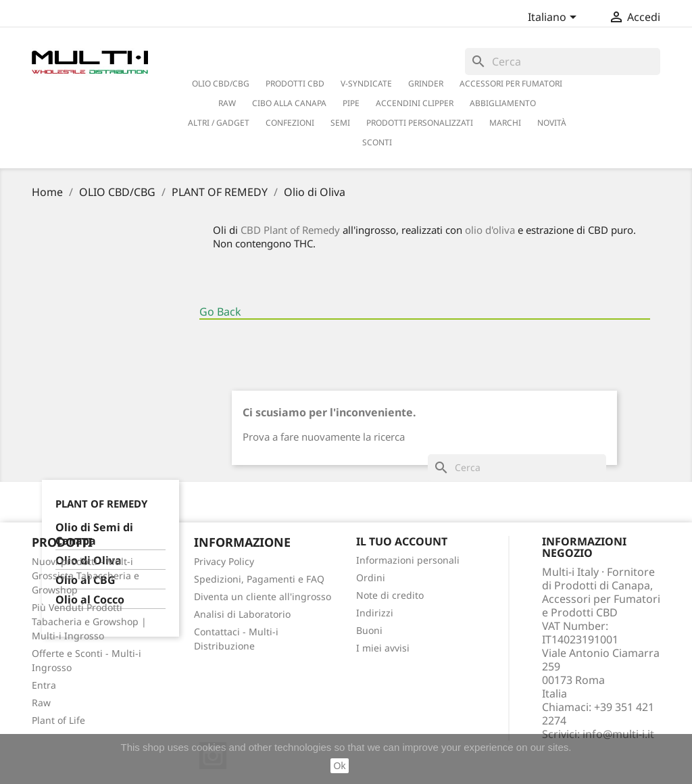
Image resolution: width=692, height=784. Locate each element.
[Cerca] (563, 62)
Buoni (369, 630)
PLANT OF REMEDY (101, 504)
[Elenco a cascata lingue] (554, 18)
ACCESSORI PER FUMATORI (511, 83)
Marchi (505, 123)
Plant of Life (58, 720)
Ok (340, 766)
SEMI (340, 123)
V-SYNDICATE (366, 83)
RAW (227, 103)
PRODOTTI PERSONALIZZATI (420, 123)
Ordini (371, 578)
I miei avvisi (383, 648)
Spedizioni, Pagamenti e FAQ (259, 579)
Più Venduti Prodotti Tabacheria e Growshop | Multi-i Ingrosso (89, 621)
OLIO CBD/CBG (221, 83)
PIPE (351, 103)
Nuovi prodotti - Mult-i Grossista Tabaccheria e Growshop (85, 575)
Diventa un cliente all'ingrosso (263, 596)
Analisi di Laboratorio (242, 614)
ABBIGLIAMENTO (503, 103)
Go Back (220, 312)
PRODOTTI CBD (295, 83)
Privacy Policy (224, 561)
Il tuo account (402, 541)
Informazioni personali (408, 560)
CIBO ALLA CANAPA (289, 103)
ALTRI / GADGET (219, 123)
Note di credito (390, 595)
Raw (41, 703)
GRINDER (426, 83)
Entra (44, 685)
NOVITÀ (552, 123)
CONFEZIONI (290, 123)
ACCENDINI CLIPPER (415, 103)
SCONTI (377, 142)
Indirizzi (375, 613)
